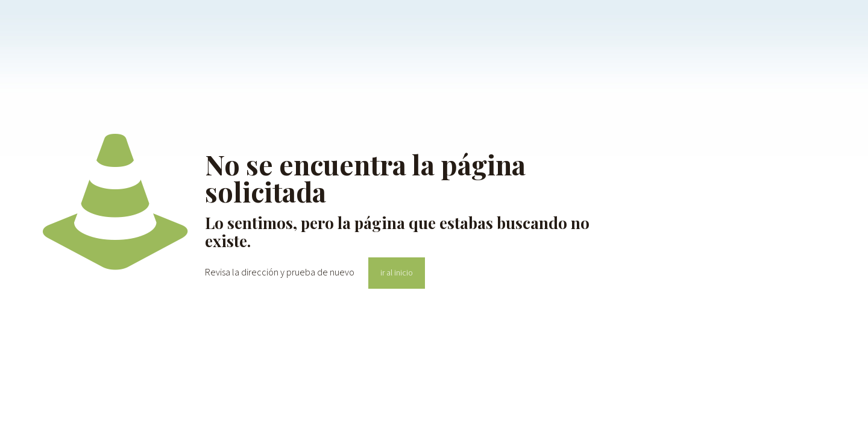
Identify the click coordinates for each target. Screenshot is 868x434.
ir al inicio (397, 273)
